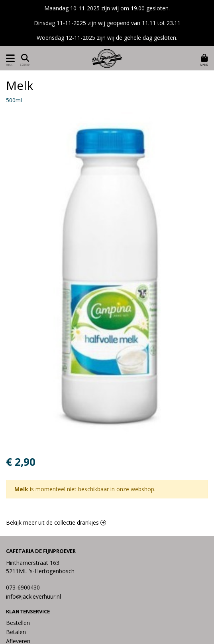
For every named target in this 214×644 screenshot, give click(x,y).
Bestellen (18, 623)
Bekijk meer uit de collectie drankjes (56, 522)
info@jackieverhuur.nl (33, 596)
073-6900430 (23, 587)
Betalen (16, 632)
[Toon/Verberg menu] (9, 58)
